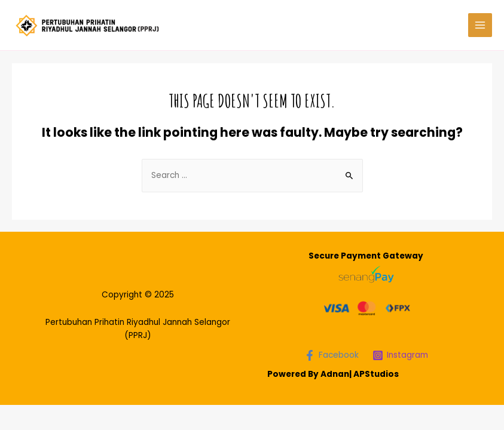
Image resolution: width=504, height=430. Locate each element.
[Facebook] (331, 355)
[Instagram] (400, 355)
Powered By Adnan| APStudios (333, 374)
